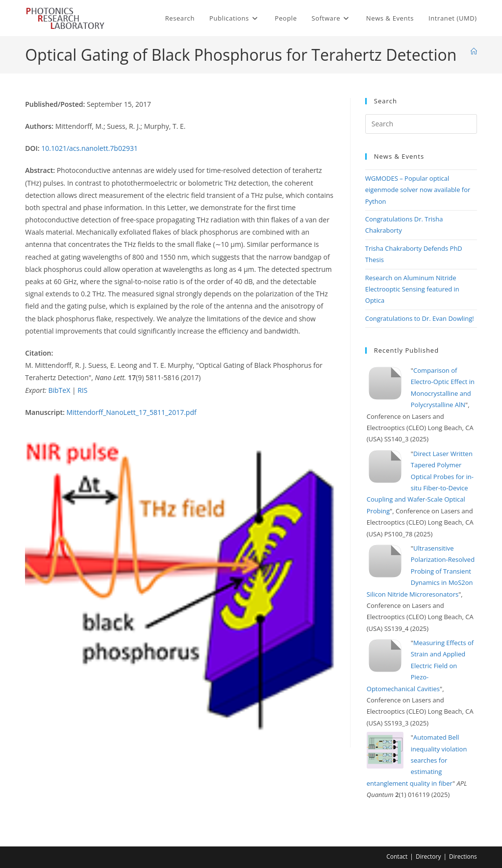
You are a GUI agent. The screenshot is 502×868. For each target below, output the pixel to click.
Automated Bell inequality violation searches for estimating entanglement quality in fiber (417, 760)
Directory (428, 856)
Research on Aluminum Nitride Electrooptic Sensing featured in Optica (412, 289)
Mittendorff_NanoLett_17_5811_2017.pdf (131, 412)
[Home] (474, 51)
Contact (397, 856)
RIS (82, 390)
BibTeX (59, 390)
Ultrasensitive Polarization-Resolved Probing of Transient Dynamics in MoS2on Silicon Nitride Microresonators (421, 571)
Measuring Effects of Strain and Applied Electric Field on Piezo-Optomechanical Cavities (420, 666)
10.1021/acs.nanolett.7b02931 (89, 148)
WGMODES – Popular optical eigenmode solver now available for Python (418, 190)
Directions (463, 856)
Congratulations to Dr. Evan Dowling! (420, 318)
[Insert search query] (421, 124)
